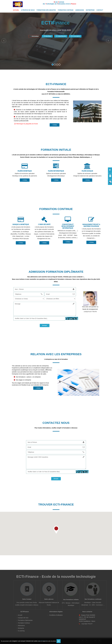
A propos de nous (28, 10)
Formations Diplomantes (46, 10)
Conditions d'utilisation (56, 615)
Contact (100, 10)
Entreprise (90, 10)
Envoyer (45, 325)
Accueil (16, 10)
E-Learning (21, 630)
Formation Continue (66, 10)
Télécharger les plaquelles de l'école (26, 124)
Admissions (80, 10)
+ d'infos (55, 125)
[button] (56, 529)
